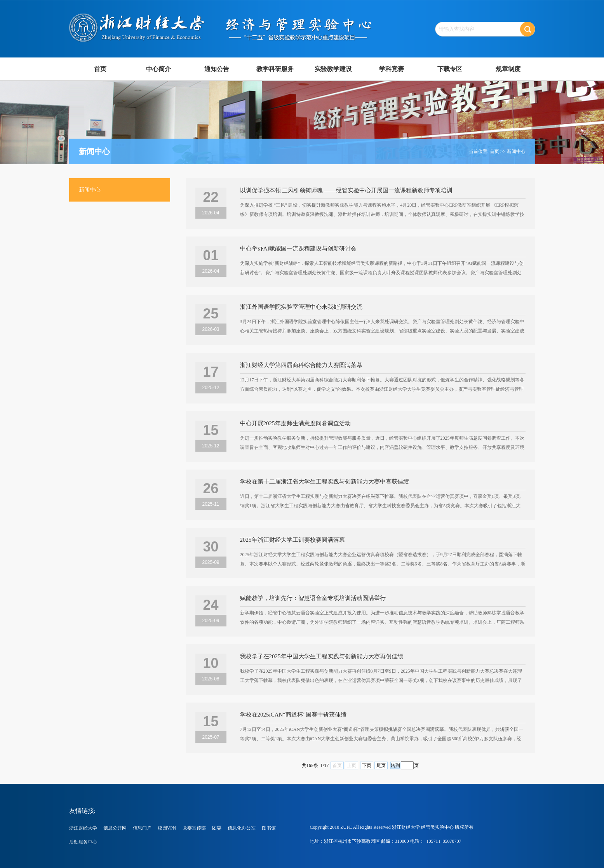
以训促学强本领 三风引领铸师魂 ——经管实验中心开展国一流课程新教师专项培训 (346, 190)
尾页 (381, 765)
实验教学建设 (333, 69)
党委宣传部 (194, 828)
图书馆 (269, 828)
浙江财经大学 (83, 828)
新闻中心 (516, 151)
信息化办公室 (242, 828)
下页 (367, 765)
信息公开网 (115, 828)
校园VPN (167, 828)
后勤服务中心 (83, 842)
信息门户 (142, 828)
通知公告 (217, 69)
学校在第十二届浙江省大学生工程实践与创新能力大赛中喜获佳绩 (325, 482)
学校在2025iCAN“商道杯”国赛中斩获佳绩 (293, 715)
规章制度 (508, 69)
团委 (217, 828)
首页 (100, 69)
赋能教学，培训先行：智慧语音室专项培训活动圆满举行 (313, 598)
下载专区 (450, 69)
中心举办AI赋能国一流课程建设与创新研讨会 (299, 249)
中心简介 (158, 69)
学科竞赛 (392, 69)
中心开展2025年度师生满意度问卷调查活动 (295, 423)
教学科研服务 (275, 69)
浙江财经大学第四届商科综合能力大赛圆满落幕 (301, 365)
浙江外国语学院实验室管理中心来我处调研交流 (301, 307)
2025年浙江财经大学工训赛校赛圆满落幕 (292, 540)
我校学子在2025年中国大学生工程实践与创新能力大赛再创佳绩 (322, 656)
